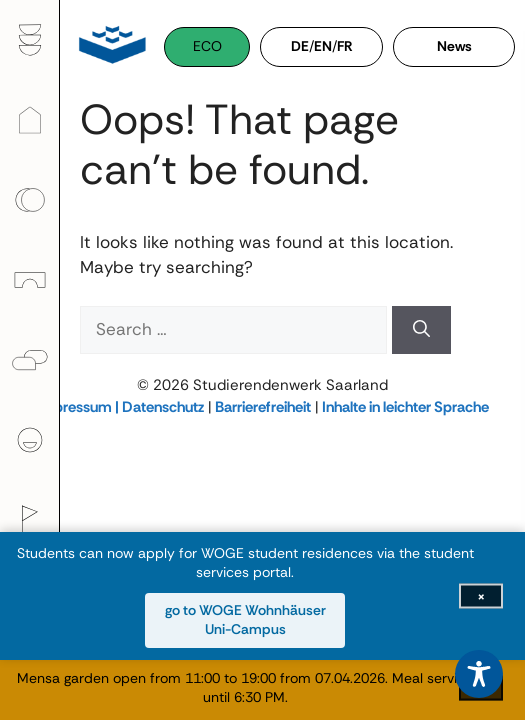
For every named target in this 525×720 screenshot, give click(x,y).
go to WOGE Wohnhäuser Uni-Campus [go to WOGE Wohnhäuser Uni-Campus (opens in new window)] (245, 620)
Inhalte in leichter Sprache (405, 407)
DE (300, 46)
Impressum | (79, 407)
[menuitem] (29, 40)
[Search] (421, 330)
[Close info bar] (481, 595)
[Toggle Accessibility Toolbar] (479, 674)
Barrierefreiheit (263, 407)
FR (345, 46)
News (454, 46)
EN (323, 46)
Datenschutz (163, 407)
